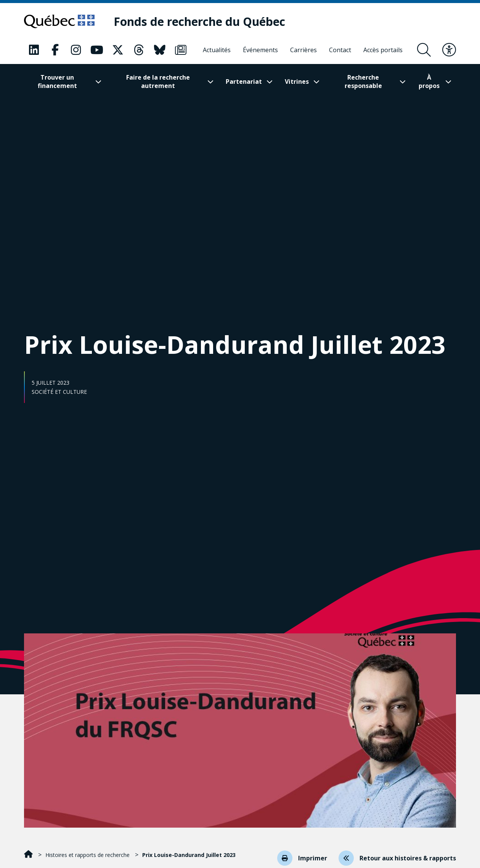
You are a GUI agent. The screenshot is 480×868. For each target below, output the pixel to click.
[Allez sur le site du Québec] (59, 21)
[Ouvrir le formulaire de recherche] (424, 50)
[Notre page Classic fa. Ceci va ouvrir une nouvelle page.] (34, 50)
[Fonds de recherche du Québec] (199, 22)
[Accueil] (29, 855)
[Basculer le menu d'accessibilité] (449, 50)
